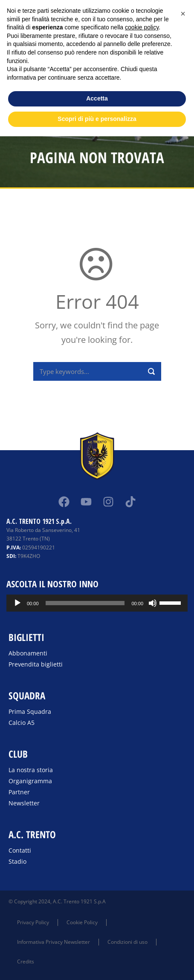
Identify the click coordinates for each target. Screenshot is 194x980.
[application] (97, 603)
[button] (183, 14)
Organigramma (30, 781)
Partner (19, 792)
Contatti (20, 850)
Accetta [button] (97, 98)
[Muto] (153, 603)
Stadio (17, 861)
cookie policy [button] (142, 27)
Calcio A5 (22, 723)
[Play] (17, 603)
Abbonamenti (28, 653)
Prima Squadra (30, 711)
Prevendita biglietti (36, 664)
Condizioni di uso (127, 942)
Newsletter (24, 803)
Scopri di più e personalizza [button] (97, 119)
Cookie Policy (82, 922)
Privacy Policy (33, 922)
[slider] (85, 603)
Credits (26, 961)
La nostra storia (31, 770)
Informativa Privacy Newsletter (54, 942)
